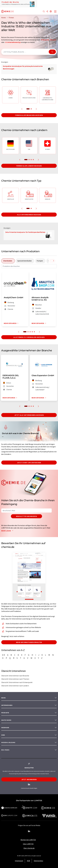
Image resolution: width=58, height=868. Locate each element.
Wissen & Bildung (8, 742)
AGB (28, 861)
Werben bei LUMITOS (28, 840)
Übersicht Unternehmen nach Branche (15, 676)
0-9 (3, 655)
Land (54, 40)
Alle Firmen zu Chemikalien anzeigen (29, 337)
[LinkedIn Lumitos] (29, 831)
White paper (6, 720)
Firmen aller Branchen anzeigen (29, 115)
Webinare (5, 728)
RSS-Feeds (5, 750)
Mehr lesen (8, 531)
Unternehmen (7, 705)
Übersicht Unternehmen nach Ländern (15, 686)
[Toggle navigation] (55, 12)
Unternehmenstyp (14, 42)
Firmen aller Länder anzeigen (29, 166)
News (3, 698)
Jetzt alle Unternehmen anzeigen (29, 415)
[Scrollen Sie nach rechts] (54, 261)
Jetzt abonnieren (29, 779)
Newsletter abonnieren (26, 516)
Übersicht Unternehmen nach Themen (15, 679)
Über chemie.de (29, 848)
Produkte (5, 713)
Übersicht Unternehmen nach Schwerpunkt (17, 682)
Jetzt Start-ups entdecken (29, 463)
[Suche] (44, 12)
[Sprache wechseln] (51, 12)
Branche (46, 40)
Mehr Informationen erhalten (29, 642)
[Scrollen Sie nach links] (50, 261)
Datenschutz (38, 861)
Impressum (19, 861)
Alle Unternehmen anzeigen (29, 215)
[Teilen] (47, 12)
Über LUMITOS (28, 844)
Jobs (3, 735)
